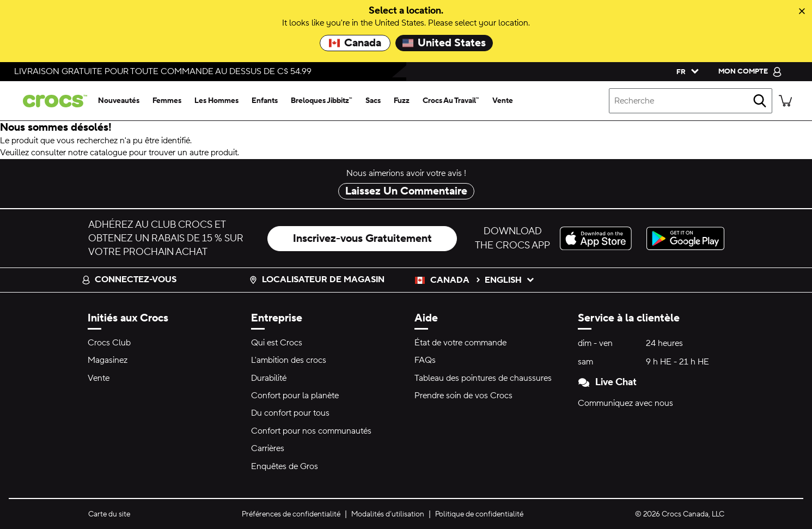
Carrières (268, 448)
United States (444, 43)
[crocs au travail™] (451, 101)
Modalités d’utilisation (388, 514)
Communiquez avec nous (625, 403)
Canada (355, 43)
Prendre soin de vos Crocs (463, 396)
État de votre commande (460, 343)
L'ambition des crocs (289, 360)
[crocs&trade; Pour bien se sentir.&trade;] (53, 101)
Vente (99, 378)
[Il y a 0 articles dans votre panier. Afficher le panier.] (785, 101)
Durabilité (269, 378)
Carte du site (109, 514)
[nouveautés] (119, 101)
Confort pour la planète (295, 396)
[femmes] (167, 101)
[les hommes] (216, 101)
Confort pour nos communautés (311, 431)
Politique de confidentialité (479, 514)
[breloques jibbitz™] (322, 101)
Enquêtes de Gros (285, 466)
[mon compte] (750, 71)
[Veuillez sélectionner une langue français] (685, 71)
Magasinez (108, 360)
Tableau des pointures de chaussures (483, 378)
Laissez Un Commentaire (406, 191)
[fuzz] (402, 101)
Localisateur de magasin (317, 279)
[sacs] (373, 101)
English (510, 280)
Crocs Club (109, 343)
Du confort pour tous (290, 413)
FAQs (425, 360)
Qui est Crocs (277, 343)
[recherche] (760, 101)
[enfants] (265, 101)
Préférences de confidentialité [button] (291, 514)
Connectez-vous (129, 279)
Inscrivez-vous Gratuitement (362, 239)
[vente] (503, 101)
